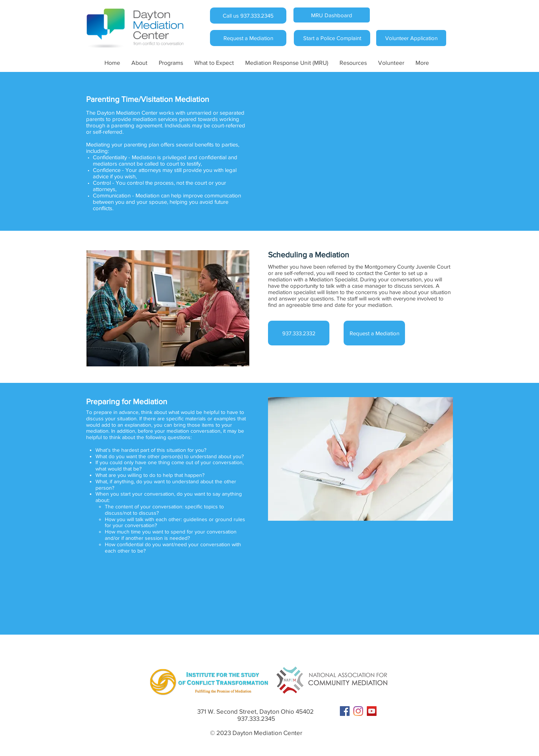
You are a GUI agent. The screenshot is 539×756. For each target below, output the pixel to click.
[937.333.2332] (299, 333)
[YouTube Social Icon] (372, 711)
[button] (139, 63)
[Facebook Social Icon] (345, 711)
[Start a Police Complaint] (332, 38)
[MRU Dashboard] (332, 15)
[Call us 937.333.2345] (248, 16)
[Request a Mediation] (248, 38)
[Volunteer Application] (411, 38)
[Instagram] (358, 711)
